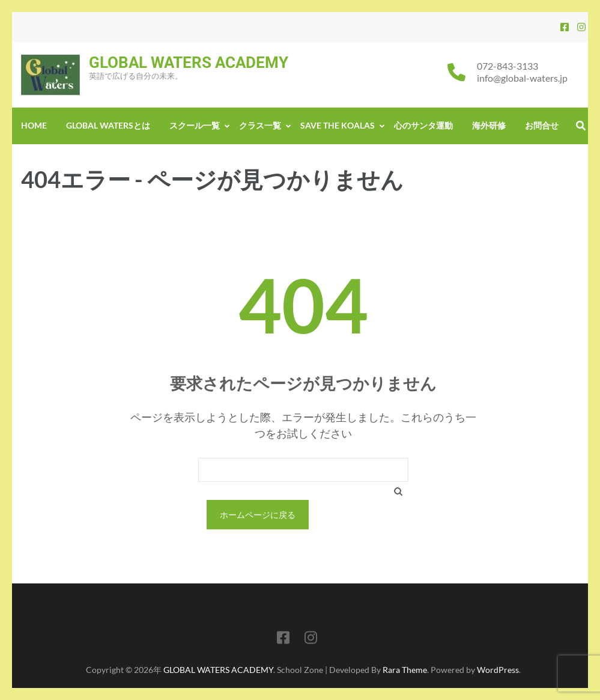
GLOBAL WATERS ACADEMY (189, 62)
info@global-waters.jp (522, 78)
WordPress (498, 670)
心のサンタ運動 (423, 125)
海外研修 (489, 125)
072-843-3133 (508, 66)
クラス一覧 (260, 125)
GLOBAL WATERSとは (108, 125)
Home (34, 125)
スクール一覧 (195, 125)
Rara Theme (405, 670)
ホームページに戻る (258, 515)
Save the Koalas (338, 125)
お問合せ (542, 125)
